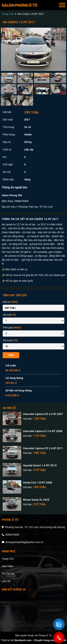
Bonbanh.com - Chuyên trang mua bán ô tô (40, 640)
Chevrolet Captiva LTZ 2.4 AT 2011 (43, 448)
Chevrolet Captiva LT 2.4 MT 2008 (43, 431)
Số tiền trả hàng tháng (19, 391)
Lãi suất (9, 315)
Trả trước (10, 340)
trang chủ (8, 14)
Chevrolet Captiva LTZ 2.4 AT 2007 (43, 414)
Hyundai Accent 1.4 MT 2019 (40, 465)
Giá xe (10, 302)
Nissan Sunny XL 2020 (36, 499)
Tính (11, 355)
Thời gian (12, 328)
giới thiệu (8, 566)
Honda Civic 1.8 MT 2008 (38, 482)
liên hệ (6, 581)
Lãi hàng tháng (14, 378)
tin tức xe (8, 574)
